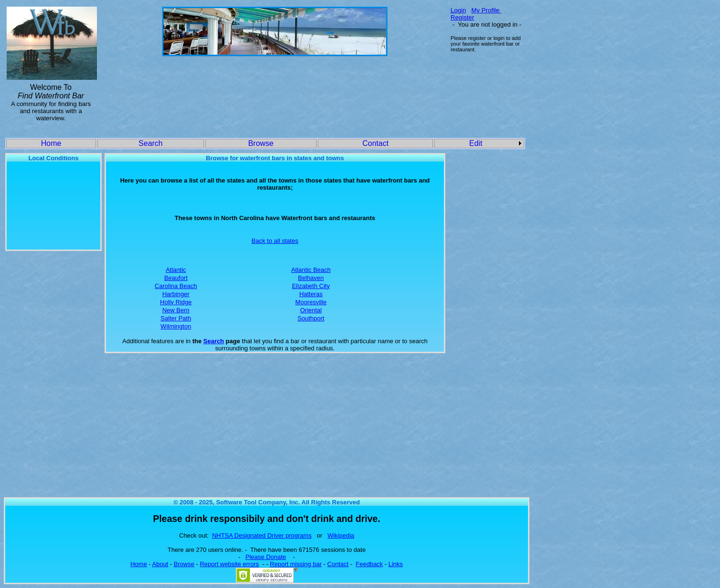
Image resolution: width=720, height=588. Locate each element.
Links (395, 564)
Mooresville (311, 302)
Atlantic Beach (311, 270)
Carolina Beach (176, 286)
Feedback (370, 564)
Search (151, 143)
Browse (261, 143)
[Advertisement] (275, 87)
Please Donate (266, 557)
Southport (311, 318)
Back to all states (275, 241)
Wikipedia (341, 535)
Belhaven (311, 278)
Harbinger (176, 294)
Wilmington (176, 326)
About (160, 564)
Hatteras (311, 294)
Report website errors (229, 564)
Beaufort (176, 278)
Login (458, 10)
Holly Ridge (176, 302)
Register (462, 17)
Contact (376, 143)
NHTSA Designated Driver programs (262, 535)
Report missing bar (296, 564)
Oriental (311, 310)
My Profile (486, 10)
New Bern (176, 310)
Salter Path (176, 318)
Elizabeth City (311, 286)
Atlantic (176, 270)
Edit (476, 143)
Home (51, 143)
